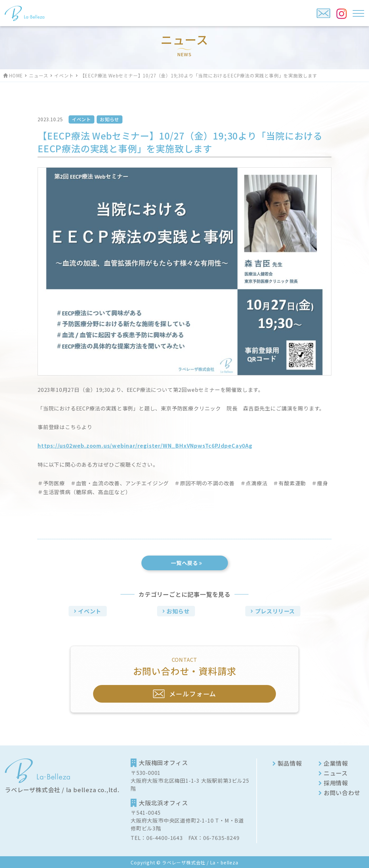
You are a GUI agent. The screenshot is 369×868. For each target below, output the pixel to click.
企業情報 (336, 762)
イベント (64, 75)
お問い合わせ (342, 792)
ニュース (39, 75)
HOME (16, 75)
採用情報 (336, 782)
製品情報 (290, 762)
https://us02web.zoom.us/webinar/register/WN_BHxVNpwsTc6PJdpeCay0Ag (145, 445)
